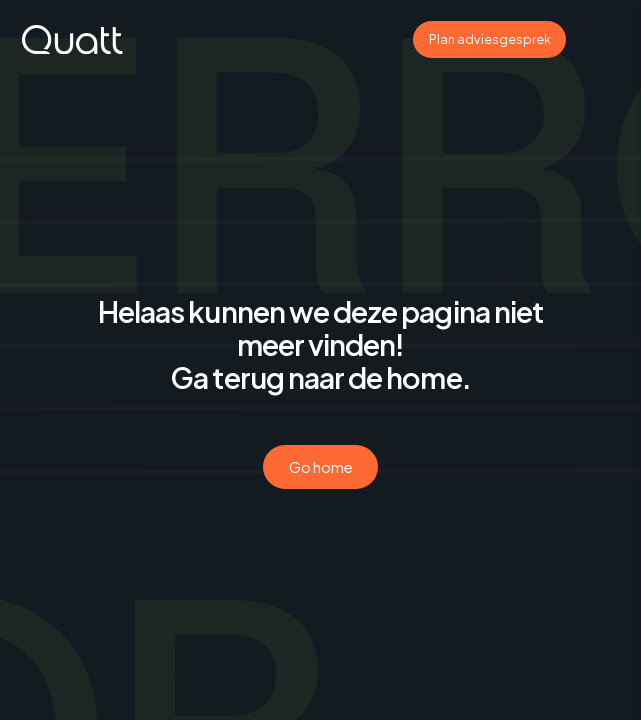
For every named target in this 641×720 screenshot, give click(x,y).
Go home (321, 467)
